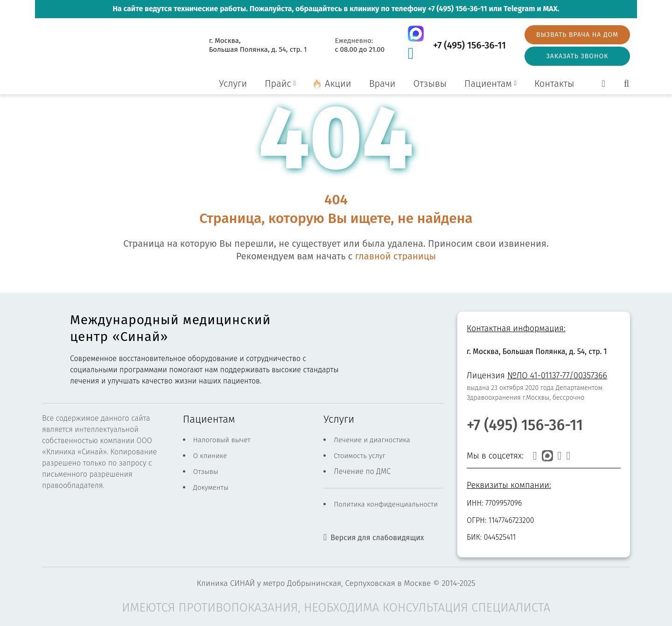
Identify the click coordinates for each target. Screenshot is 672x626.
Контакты (554, 83)
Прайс (278, 83)
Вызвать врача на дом (577, 35)
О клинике (210, 456)
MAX (550, 9)
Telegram (519, 9)
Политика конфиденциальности (386, 504)
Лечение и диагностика (372, 440)
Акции (338, 83)
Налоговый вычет (222, 440)
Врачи (382, 83)
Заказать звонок (577, 56)
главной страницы (395, 256)
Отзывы (430, 83)
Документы (211, 487)
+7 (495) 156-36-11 (458, 9)
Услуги (233, 83)
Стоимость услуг (360, 456)
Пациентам (488, 83)
